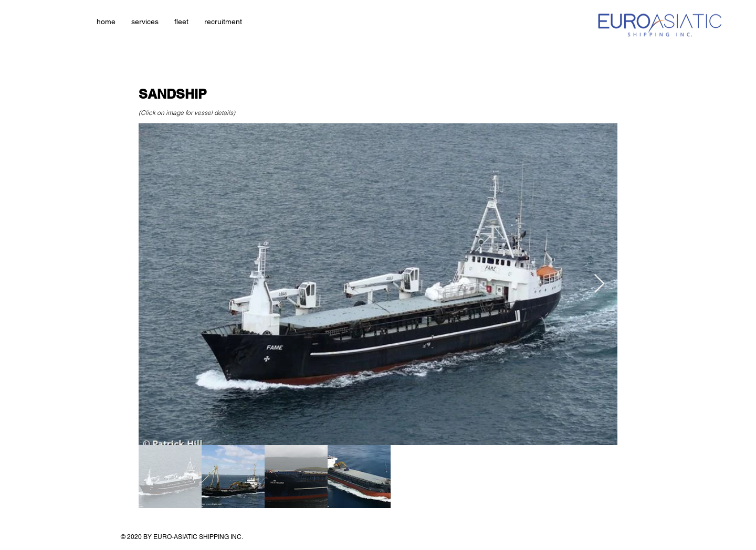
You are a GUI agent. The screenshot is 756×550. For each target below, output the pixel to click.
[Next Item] (599, 284)
